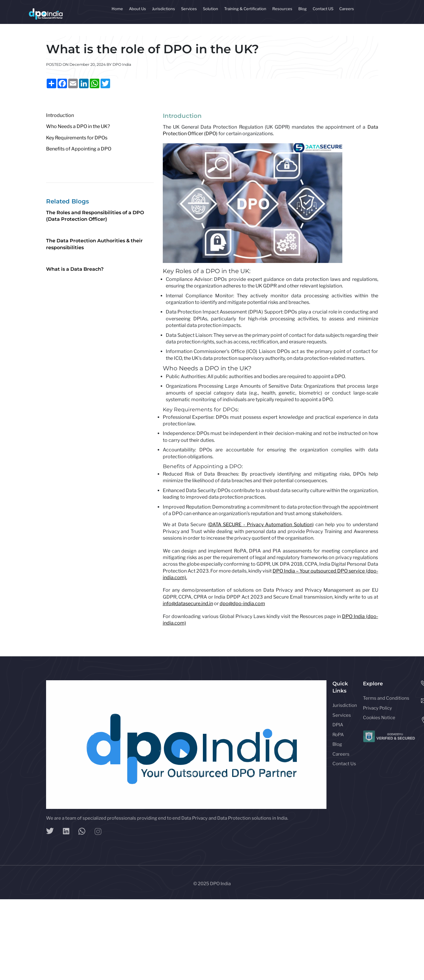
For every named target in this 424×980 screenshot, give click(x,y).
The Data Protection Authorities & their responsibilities (94, 244)
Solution (211, 9)
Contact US (323, 9)
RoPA (338, 735)
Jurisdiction (345, 705)
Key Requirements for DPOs (77, 138)
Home (117, 9)
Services (189, 9)
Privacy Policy (377, 708)
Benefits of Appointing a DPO (79, 149)
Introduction (60, 115)
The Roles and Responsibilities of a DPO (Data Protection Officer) (95, 216)
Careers (347, 9)
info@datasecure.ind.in (188, 604)
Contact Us (344, 764)
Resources (282, 9)
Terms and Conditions (386, 698)
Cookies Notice (379, 718)
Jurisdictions (164, 9)
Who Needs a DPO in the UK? (78, 126)
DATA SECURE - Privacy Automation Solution (261, 525)
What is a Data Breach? (75, 269)
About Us (137, 9)
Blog (303, 9)
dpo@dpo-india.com (242, 604)
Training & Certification (245, 9)
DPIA (338, 725)
